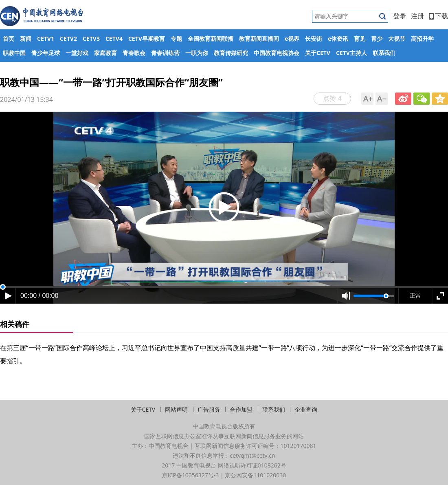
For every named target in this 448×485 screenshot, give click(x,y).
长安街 (314, 39)
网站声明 (176, 409)
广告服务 (209, 409)
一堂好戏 (77, 53)
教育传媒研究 (231, 53)
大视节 (397, 39)
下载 (438, 16)
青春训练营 (165, 53)
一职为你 (197, 53)
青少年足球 (46, 53)
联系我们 (384, 53)
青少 (377, 39)
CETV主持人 (351, 53)
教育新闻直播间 (259, 39)
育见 (360, 39)
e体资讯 (338, 39)
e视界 (292, 39)
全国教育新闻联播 (211, 39)
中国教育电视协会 (277, 53)
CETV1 (46, 39)
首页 (9, 39)
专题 (176, 39)
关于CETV (318, 53)
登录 (400, 16)
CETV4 (114, 39)
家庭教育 (105, 53)
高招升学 (422, 39)
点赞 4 (332, 98)
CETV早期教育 (147, 39)
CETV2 (68, 39)
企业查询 (306, 409)
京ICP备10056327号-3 (191, 475)
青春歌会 (134, 53)
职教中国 (14, 53)
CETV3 (91, 39)
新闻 (26, 39)
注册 (417, 16)
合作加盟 (241, 409)
